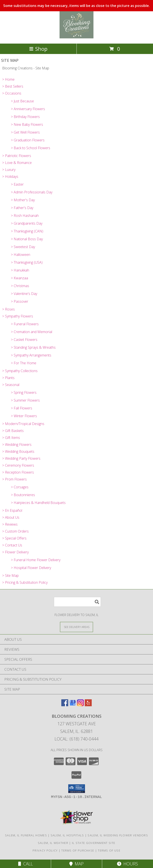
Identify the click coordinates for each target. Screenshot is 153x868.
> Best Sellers (13, 86)
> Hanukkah (20, 270)
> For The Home (24, 363)
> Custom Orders (15, 531)
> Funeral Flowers (25, 324)
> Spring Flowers (24, 392)
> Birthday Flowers (25, 117)
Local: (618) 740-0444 (76, 739)
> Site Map (10, 575)
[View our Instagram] (80, 705)
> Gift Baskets (13, 431)
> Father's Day (22, 208)
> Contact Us (12, 545)
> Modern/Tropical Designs (23, 424)
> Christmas (20, 286)
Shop (38, 49)
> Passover (20, 301)
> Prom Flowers (14, 479)
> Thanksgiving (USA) (27, 262)
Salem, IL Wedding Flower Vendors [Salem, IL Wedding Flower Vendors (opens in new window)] (118, 835)
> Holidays (10, 177)
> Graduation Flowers (28, 140)
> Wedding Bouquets (18, 451)
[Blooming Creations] (77, 37)
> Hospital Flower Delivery (31, 568)
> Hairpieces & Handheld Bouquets (38, 503)
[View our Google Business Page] (73, 705)
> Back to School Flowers (31, 148)
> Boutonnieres (23, 495)
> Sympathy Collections (20, 371)
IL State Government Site (94, 843)
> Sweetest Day (23, 247)
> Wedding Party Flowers (21, 458)
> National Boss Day (27, 239)
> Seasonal (11, 385)
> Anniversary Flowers (28, 109)
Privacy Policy (45, 850)
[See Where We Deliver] (76, 627)
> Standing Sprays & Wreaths (33, 347)
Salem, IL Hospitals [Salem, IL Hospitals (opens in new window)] (67, 835)
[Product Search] (77, 602)
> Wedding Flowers (17, 445)
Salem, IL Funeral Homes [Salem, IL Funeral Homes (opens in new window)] (26, 835)
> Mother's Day (23, 200)
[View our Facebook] (65, 705)
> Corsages (20, 487)
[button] (77, 789)
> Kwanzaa (19, 278)
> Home (8, 79)
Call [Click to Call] (26, 864)
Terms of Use (109, 850)
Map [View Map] (76, 864)
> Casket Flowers (24, 340)
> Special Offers (14, 538)
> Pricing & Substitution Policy (25, 582)
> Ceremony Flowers (18, 465)
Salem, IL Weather (53, 843)
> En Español (12, 510)
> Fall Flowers (22, 408)
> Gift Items (11, 438)
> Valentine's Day (24, 294)
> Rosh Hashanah (25, 216)
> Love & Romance (17, 163)
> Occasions (12, 93)
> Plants (8, 378)
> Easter (17, 184)
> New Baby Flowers (27, 124)
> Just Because (22, 101)
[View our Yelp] (88, 705)
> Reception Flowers (18, 472)
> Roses (8, 309)
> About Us (11, 517)
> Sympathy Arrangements (31, 355)
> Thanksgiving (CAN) (27, 231)
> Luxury (9, 170)
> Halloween (21, 255)
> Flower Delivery (15, 552)
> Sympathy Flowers (18, 316)
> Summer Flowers (25, 400)
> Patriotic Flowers (17, 156)
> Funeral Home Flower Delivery (36, 560)
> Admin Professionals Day (32, 192)
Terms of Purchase (78, 850)
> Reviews (10, 524)
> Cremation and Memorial (32, 332)
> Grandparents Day (27, 223)
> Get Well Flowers (25, 132)
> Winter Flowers (24, 416)
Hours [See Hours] (127, 864)
